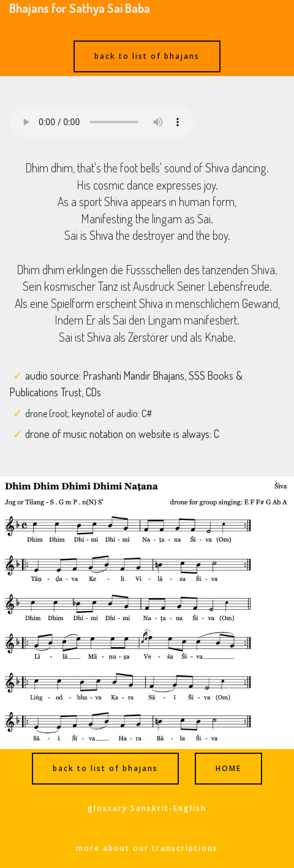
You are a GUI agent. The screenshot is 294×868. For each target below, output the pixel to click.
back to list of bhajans (147, 56)
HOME (228, 768)
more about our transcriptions (147, 848)
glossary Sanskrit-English (147, 808)
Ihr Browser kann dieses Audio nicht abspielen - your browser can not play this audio (102, 122)
